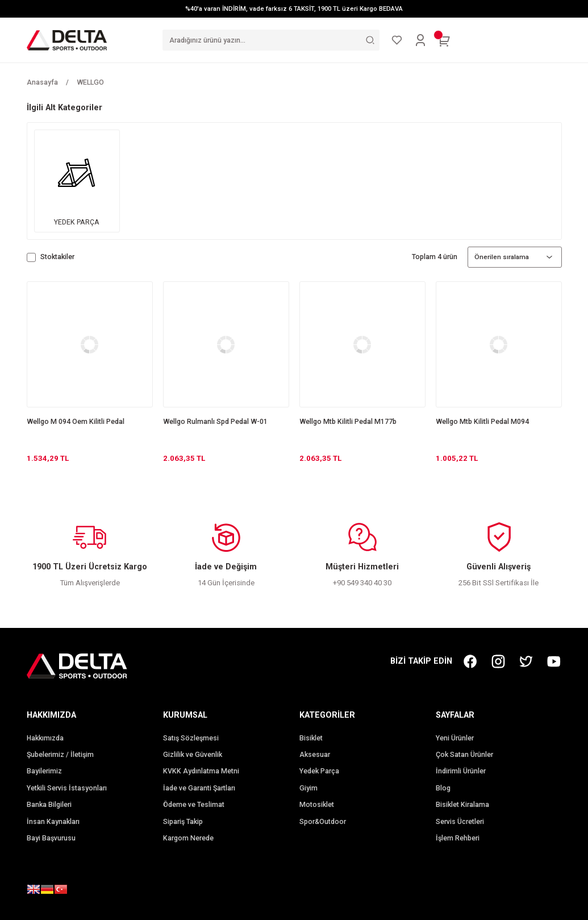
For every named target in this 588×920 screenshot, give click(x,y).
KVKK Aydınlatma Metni (201, 771)
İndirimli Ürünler (461, 771)
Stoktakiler (57, 257)
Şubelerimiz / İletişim (60, 755)
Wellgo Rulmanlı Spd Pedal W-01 (215, 422)
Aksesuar (315, 755)
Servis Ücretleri (460, 822)
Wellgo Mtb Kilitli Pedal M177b (348, 422)
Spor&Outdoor (323, 822)
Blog (443, 788)
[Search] (271, 40)
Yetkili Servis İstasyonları (67, 788)
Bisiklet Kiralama (462, 805)
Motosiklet (317, 805)
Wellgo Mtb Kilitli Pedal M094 (482, 422)
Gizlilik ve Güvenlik (193, 755)
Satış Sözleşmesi (191, 738)
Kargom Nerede (188, 838)
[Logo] (67, 40)
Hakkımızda (45, 738)
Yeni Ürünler (455, 738)
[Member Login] (420, 40)
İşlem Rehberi (458, 838)
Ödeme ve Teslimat (194, 805)
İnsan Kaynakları (53, 822)
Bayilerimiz (44, 771)
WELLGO (90, 82)
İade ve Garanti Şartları (199, 788)
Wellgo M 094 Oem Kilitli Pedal (76, 422)
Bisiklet (311, 738)
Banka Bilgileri (49, 805)
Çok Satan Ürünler (464, 755)
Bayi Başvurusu (51, 838)
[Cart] (444, 40)
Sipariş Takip (183, 822)
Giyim (308, 788)
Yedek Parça (319, 771)
